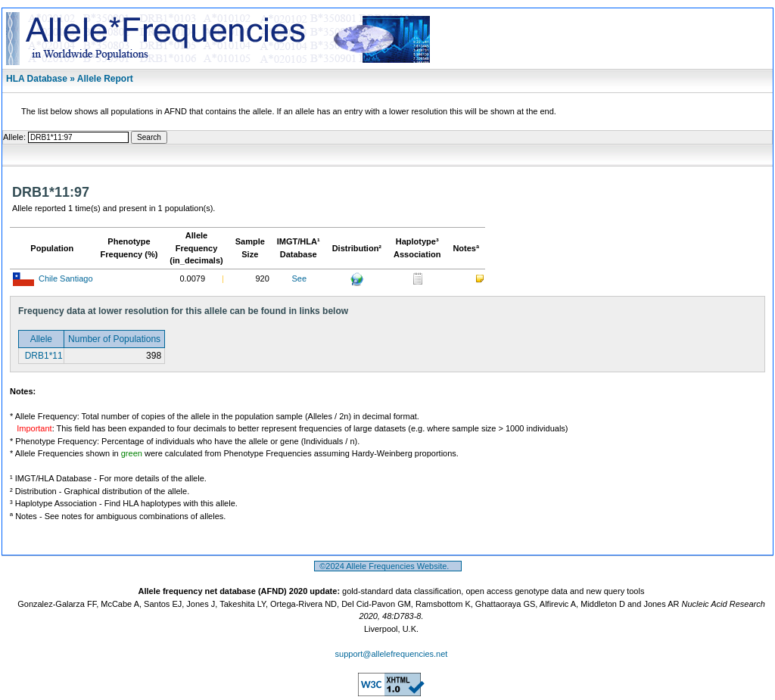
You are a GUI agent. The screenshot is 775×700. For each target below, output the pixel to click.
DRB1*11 (42, 356)
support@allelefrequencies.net (392, 654)
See (299, 278)
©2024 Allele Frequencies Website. (388, 566)
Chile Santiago (66, 278)
